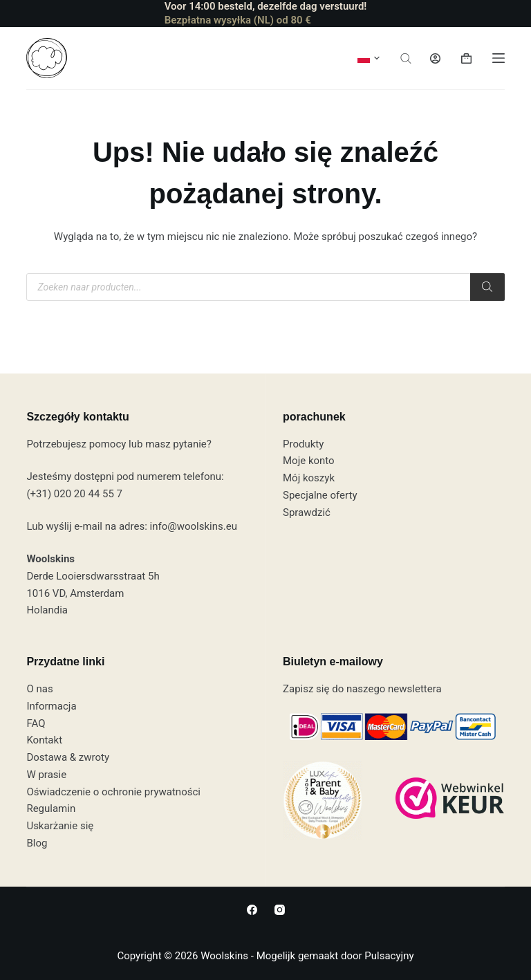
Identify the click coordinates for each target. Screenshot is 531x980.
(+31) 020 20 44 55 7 (74, 494)
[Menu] (499, 58)
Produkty (303, 444)
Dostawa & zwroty (68, 757)
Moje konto (309, 461)
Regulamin (51, 808)
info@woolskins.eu (194, 526)
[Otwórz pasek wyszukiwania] (406, 58)
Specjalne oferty (320, 495)
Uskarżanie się (60, 826)
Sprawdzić (307, 512)
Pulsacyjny (389, 956)
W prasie (46, 775)
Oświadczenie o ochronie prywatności (113, 792)
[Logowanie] (435, 58)
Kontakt (44, 740)
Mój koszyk (309, 478)
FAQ (36, 723)
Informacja (51, 706)
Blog (37, 843)
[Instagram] (280, 910)
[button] (369, 58)
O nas (39, 689)
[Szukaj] (487, 287)
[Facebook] (252, 910)
